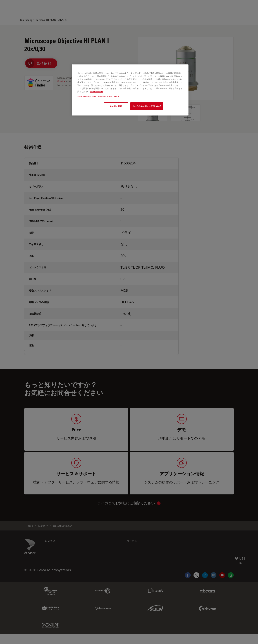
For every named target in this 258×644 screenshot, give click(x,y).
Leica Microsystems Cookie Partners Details (98, 96)
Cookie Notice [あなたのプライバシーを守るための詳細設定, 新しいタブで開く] (97, 91)
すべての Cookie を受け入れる (147, 106)
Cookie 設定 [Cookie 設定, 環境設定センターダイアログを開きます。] (116, 106)
